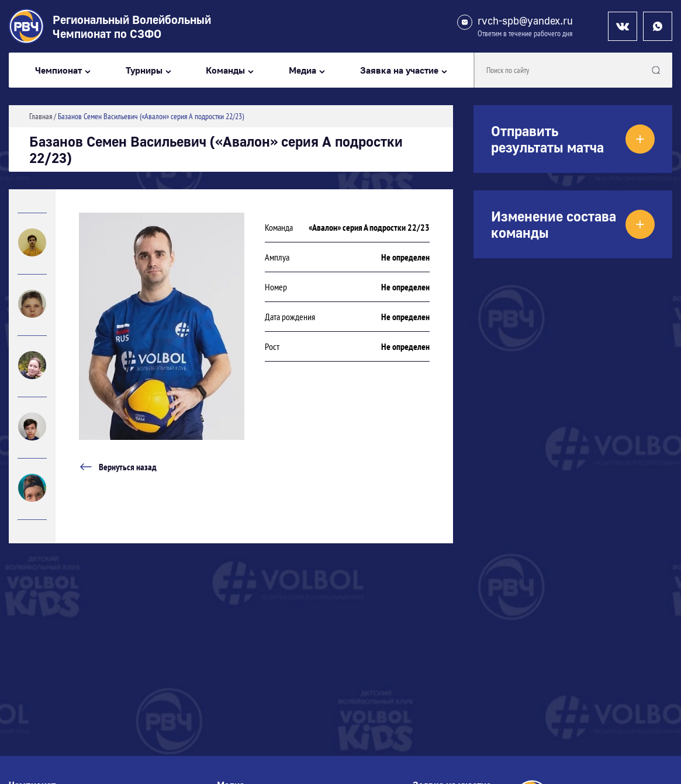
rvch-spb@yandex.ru (525, 21)
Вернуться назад (118, 467)
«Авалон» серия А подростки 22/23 (369, 227)
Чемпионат (58, 70)
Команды (225, 70)
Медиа (303, 70)
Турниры (144, 70)
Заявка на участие (399, 70)
